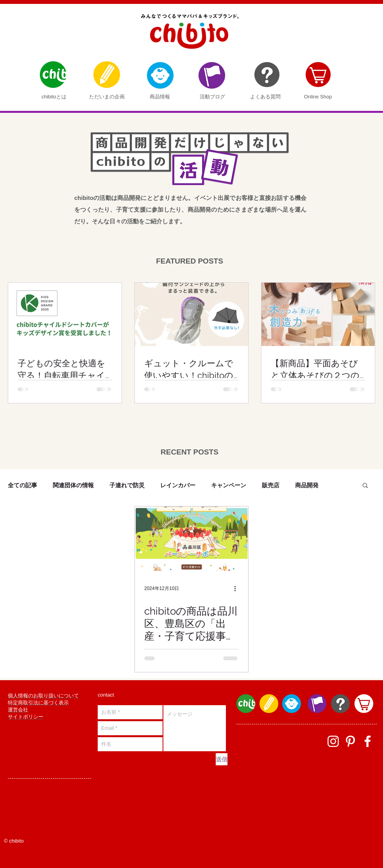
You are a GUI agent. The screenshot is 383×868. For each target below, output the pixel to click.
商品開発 (307, 485)
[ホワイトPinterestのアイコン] (350, 741)
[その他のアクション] (238, 588)
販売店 (271, 485)
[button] (365, 486)
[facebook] (368, 741)
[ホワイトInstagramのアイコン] (333, 741)
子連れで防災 (127, 485)
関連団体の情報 (73, 485)
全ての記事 (22, 485)
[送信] (222, 759)
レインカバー (178, 485)
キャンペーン (229, 485)
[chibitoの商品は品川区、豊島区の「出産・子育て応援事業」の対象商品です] (191, 539)
